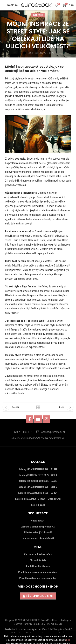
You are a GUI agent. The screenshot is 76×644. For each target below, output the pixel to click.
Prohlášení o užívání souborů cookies (38, 572)
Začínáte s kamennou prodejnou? (38, 527)
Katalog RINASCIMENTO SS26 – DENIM (38, 487)
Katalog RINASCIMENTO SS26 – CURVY (38, 493)
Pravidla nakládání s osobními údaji (38, 578)
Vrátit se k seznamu (38, 407)
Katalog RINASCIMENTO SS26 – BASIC (38, 481)
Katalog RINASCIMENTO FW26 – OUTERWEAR (38, 499)
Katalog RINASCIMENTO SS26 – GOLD (38, 475)
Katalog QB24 (38, 505)
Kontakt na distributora (38, 566)
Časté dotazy (38, 521)
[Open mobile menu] (10, 5)
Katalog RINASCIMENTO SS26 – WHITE (38, 469)
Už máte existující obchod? (38, 532)
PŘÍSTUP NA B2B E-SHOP (40, 596)
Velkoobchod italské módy (38, 554)
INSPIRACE (38, 15)
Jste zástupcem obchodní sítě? (38, 538)
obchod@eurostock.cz (53, 432)
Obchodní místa (38, 560)
